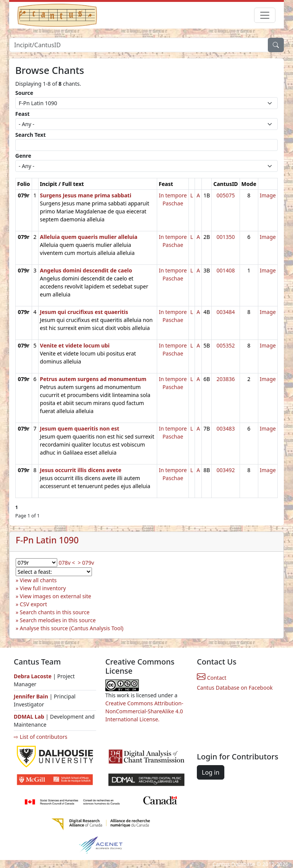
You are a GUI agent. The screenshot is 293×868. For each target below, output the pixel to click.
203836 (225, 379)
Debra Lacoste (33, 676)
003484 (225, 312)
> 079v (86, 563)
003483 (225, 428)
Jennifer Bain (32, 696)
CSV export (34, 604)
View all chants (38, 580)
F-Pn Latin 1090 (47, 540)
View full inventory (43, 588)
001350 (225, 237)
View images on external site (56, 596)
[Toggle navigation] (265, 15)
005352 (225, 345)
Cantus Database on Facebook (235, 688)
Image (268, 195)
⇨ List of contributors (40, 737)
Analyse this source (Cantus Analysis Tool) (72, 628)
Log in (211, 772)
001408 (225, 270)
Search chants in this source (55, 612)
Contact (212, 678)
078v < (67, 563)
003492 (225, 470)
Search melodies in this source (58, 620)
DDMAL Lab (29, 717)
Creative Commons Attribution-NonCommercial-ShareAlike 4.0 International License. (144, 711)
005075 (225, 195)
